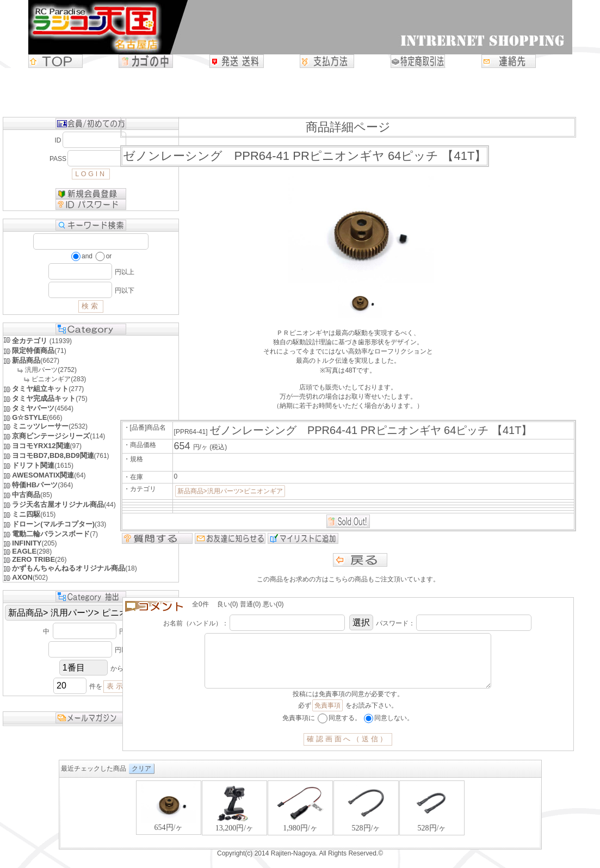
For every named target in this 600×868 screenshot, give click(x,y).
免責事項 (327, 716)
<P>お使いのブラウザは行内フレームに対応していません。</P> (300, 824)
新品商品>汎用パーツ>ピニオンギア (230, 491)
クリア (141, 779)
